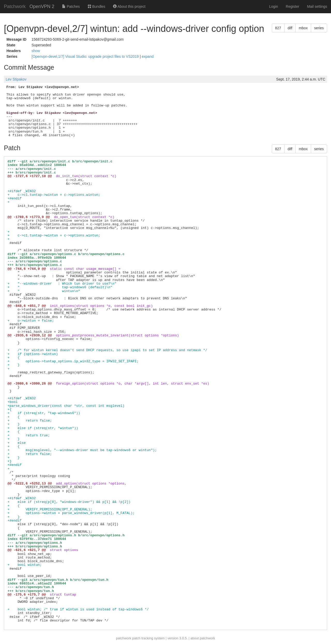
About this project (129, 6)
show (36, 51)
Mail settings (317, 6)
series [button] (319, 28)
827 (278, 28)
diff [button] (290, 28)
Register (292, 6)
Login (274, 6)
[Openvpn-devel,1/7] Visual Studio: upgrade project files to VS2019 (86, 56)
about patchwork (203, 638)
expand (148, 56)
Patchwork (15, 6)
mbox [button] (303, 28)
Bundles (96, 6)
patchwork (123, 638)
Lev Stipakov (16, 79)
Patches (71, 6)
